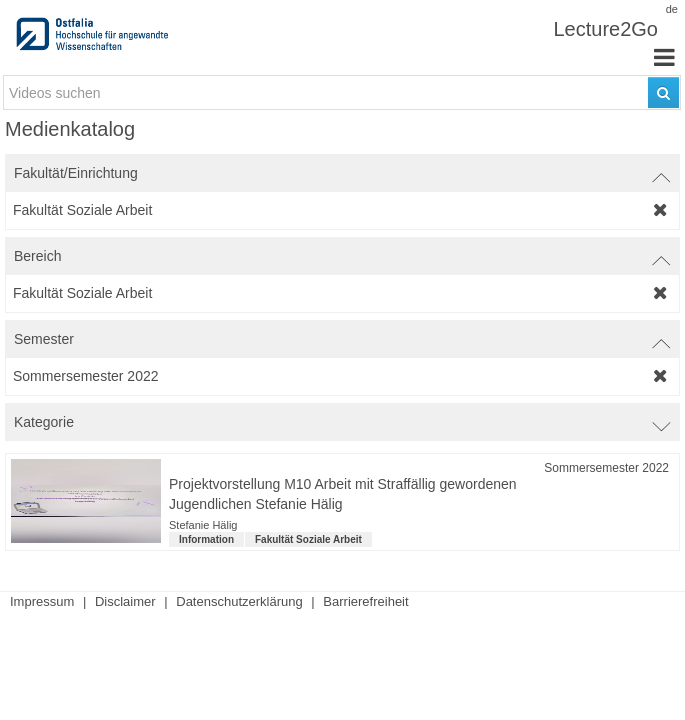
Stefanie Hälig (203, 525)
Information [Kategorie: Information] (206, 539)
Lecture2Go (605, 29)
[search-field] (342, 92)
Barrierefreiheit (365, 601)
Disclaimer (125, 601)
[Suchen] (663, 92)
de (672, 9)
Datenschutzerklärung (239, 601)
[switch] (342, 173)
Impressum (42, 601)
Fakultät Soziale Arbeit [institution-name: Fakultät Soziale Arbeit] (308, 539)
